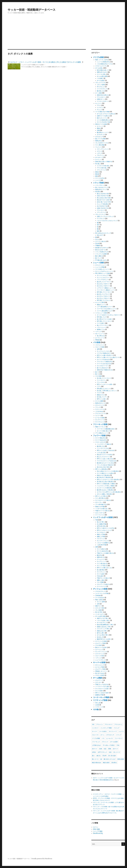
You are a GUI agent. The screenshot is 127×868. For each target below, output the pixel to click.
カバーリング (99, 650)
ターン (102, 735)
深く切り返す (112, 756)
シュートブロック (100, 660)
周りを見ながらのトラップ (103, 233)
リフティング (99, 707)
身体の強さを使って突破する (104, 162)
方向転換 (98, 596)
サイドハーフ (113, 731)
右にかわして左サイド (103, 284)
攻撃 (97, 547)
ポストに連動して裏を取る (105, 494)
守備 (97, 520)
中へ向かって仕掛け (109, 745)
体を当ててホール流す (103, 200)
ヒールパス (110, 738)
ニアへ (99, 386)
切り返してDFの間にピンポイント (107, 391)
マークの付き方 (100, 598)
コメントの (98, 831)
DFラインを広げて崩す (102, 693)
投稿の (96, 829)
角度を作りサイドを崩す (59, 67)
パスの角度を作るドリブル (105, 64)
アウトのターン (101, 97)
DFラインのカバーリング (104, 530)
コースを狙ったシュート (102, 269)
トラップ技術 (98, 183)
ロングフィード (100, 420)
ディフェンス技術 (100, 589)
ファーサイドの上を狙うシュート (107, 309)
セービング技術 (100, 667)
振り (93, 756)
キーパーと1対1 (100, 302)
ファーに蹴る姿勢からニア (105, 311)
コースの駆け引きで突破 (102, 112)
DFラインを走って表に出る (105, 459)
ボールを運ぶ (99, 68)
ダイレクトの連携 (46, 67)
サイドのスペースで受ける (103, 500)
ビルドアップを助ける (103, 584)
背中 (98, 225)
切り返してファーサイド (104, 378)
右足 (105, 749)
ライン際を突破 (100, 145)
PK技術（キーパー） (101, 671)
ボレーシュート (100, 334)
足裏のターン (101, 99)
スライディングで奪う (103, 629)
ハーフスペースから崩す (102, 687)
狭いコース (95, 759)
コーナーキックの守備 (102, 593)
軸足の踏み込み (97, 763)
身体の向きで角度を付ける (105, 370)
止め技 (97, 705)
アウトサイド (101, 210)
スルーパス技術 (100, 347)
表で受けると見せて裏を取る (105, 482)
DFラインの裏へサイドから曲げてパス (108, 357)
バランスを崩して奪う (103, 620)
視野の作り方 (101, 557)
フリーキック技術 (100, 424)
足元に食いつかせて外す (104, 202)
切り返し (98, 164)
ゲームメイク (101, 559)
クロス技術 (98, 376)
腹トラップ (98, 258)
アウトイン (100, 724)
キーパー (95, 731)
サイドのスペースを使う (102, 689)
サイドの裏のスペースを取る (105, 473)
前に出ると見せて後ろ (103, 467)
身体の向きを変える (103, 95)
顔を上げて (100, 235)
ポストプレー (99, 502)
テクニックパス (100, 409)
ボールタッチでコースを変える (106, 114)
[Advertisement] (63, 35)
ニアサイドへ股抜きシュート (105, 288)
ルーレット (100, 126)
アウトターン (118, 724)
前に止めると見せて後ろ (104, 198)
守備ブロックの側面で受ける (105, 553)
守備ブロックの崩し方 (103, 578)
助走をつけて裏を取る (103, 475)
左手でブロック (102, 752)
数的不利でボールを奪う (104, 639)
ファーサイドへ (101, 380)
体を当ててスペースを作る (105, 455)
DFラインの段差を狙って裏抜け (106, 484)
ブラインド (105, 742)
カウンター (98, 682)
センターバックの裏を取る (105, 488)
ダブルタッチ (101, 135)
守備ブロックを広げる (102, 684)
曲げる (99, 756)
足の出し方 (100, 637)
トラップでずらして (103, 280)
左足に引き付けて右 (103, 196)
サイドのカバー (101, 532)
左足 (110, 752)
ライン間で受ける (100, 498)
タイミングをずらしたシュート (104, 271)
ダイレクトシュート (101, 265)
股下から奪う (101, 633)
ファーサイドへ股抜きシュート (106, 290)
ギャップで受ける (102, 566)
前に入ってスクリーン (103, 457)
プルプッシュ (101, 155)
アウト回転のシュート (102, 433)
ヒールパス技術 (100, 418)
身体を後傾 (121, 759)
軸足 (98, 231)
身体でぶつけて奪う (103, 618)
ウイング (117, 728)
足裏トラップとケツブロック (105, 216)
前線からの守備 (100, 507)
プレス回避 (100, 582)
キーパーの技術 (99, 662)
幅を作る (100, 555)
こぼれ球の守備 (101, 545)
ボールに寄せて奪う (103, 635)
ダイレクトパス (100, 405)
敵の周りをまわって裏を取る (105, 490)
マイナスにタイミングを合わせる (107, 461)
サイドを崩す (40, 65)
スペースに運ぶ (101, 74)
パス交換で (100, 78)
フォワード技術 (99, 435)
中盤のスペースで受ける (102, 511)
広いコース (117, 752)
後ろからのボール (100, 250)
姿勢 (98, 349)
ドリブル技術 (98, 57)
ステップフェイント (103, 149)
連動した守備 (101, 537)
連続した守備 (101, 534)
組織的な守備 (99, 695)
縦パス (97, 372)
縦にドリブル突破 (100, 139)
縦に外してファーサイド (104, 282)
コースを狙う (101, 323)
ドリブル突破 (96, 738)
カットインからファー (103, 278)
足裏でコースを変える (103, 116)
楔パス (97, 374)
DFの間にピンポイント (104, 389)
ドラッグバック (101, 170)
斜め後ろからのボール (102, 248)
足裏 (98, 130)
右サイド (95, 749)
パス (103, 738)
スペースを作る (100, 178)
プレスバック (101, 539)
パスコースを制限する (103, 543)
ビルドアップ (99, 680)
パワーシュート (101, 327)
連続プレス (98, 606)
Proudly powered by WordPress (42, 859)
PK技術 (97, 340)
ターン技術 (98, 93)
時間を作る (98, 141)
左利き (94, 752)
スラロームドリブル (101, 66)
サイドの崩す (99, 691)
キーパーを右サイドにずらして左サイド (109, 315)
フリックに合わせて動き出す (105, 465)
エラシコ (100, 151)
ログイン (96, 827)
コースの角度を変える (103, 120)
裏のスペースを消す (101, 647)
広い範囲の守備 (101, 524)
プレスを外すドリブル (102, 143)
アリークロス (101, 382)
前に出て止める (100, 673)
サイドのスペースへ (103, 366)
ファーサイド (119, 738)
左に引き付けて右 (102, 206)
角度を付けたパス (100, 403)
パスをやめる (99, 411)
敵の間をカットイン (103, 132)
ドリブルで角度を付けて (104, 353)
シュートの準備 (100, 267)
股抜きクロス (101, 395)
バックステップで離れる (104, 444)
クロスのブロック (100, 591)
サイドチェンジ (100, 422)
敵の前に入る (101, 91)
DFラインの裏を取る (101, 469)
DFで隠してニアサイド (104, 300)
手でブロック (101, 87)
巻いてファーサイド (103, 325)
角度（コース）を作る (102, 60)
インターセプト (100, 614)
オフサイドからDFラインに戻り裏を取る (109, 492)
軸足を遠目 (106, 763)
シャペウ (98, 180)
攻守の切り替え (101, 526)
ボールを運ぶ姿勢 (102, 76)
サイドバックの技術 (101, 641)
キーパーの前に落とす (103, 431)
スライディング (100, 654)
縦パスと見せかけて (103, 368)
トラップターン (100, 185)
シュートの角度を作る (103, 62)
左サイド (115, 749)
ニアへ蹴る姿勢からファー (105, 307)
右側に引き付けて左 (103, 208)
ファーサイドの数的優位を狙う (106, 429)
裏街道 (97, 174)
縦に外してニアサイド (103, 294)
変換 (110, 749)
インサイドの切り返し (103, 166)
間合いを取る (99, 600)
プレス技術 (98, 610)
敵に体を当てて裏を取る (104, 477)
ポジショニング (100, 665)
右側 (101, 749)
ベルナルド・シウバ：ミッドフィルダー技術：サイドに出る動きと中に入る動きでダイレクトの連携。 (46, 62)
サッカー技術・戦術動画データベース (32, 10)
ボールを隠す (101, 81)
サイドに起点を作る (103, 551)
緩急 (97, 176)
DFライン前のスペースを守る (106, 528)
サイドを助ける (101, 549)
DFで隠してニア (102, 317)
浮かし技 (98, 703)
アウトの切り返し (102, 168)
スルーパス (95, 735)
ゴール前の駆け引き (101, 504)
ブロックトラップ (100, 214)
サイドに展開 (99, 401)
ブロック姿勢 (101, 85)
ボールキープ (99, 157)
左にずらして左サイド (103, 296)
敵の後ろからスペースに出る (105, 463)
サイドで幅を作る (100, 438)
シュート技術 (98, 263)
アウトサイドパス (100, 414)
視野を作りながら (102, 72)
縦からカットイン (102, 118)
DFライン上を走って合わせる (106, 450)
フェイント (98, 147)
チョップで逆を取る (103, 204)
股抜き (99, 128)
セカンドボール (100, 513)
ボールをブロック (102, 623)
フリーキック (96, 742)
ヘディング (98, 332)
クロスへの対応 (100, 675)
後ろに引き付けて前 (103, 194)
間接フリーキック (100, 427)
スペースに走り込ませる (104, 364)
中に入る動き (36, 67)
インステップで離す (106, 728)
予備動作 (98, 246)
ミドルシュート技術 (101, 313)
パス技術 (97, 342)
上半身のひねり (97, 745)
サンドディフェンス (103, 541)
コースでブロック (102, 89)
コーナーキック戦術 (101, 697)
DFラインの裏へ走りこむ (104, 568)
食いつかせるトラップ (102, 187)
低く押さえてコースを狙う (105, 319)
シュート (121, 731)
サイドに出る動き (26, 67)
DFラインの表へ (102, 399)
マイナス (100, 393)
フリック (98, 407)
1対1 (93, 724)
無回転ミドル (101, 329)
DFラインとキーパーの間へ (105, 384)
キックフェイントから (103, 351)
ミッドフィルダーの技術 (28, 65)
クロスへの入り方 (100, 442)
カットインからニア (103, 275)
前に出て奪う (101, 522)
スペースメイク (100, 515)
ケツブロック (101, 219)
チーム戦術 (98, 678)
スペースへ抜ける (100, 241)
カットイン (98, 103)
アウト (99, 105)
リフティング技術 (100, 700)
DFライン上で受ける (101, 496)
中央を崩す (100, 576)
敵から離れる (99, 256)
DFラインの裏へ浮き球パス (105, 355)
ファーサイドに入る (103, 448)
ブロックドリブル (100, 83)
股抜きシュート (101, 305)
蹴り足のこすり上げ (110, 759)
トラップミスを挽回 (101, 254)
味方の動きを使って (103, 70)
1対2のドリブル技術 (101, 124)
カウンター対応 (100, 608)
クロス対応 (98, 645)
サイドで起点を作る (101, 440)
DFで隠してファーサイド (104, 292)
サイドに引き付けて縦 (103, 122)
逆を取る (98, 192)
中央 (118, 745)
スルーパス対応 (100, 656)
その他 (96, 709)
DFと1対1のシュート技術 (103, 273)
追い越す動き (101, 570)
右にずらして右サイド (103, 298)
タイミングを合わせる (103, 359)
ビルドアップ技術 (100, 643)
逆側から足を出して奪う (104, 627)
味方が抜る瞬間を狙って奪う (105, 625)
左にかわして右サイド (103, 286)
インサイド (100, 108)
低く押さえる (101, 336)
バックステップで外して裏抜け (106, 486)
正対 (98, 604)
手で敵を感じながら (101, 260)
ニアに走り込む (101, 453)
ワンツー (98, 416)
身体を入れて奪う (102, 631)
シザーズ (100, 153)
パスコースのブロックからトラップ (107, 221)
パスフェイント (100, 345)
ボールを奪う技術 (100, 616)
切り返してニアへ (102, 397)
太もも (97, 239)
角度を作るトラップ (101, 189)
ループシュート (100, 338)
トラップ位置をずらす (102, 252)
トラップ (119, 735)
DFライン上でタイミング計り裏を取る (108, 480)
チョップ (100, 110)
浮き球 (97, 243)
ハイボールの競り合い (102, 509)
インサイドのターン (103, 101)
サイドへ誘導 (101, 602)
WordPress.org (98, 833)
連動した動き (101, 580)
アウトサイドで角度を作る (105, 362)
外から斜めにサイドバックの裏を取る (108, 471)
